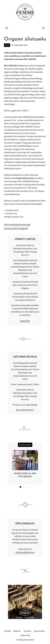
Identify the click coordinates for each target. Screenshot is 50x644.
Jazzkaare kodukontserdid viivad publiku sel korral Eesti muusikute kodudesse (25, 297)
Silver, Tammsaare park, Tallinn (25, 384)
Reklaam (17, 631)
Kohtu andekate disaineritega (17, 225)
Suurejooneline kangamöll (16, 228)
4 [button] (27, 487)
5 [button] (30, 487)
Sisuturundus (39, 631)
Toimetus (27, 631)
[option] (25, 465)
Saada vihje (25, 635)
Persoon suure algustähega (25, 405)
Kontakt (7, 631)
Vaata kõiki (25, 321)
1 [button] (20, 487)
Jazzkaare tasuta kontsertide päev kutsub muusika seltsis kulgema (25, 285)
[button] (43, 28)
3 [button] (25, 487)
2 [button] (23, 487)
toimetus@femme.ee (25, 552)
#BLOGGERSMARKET (25, 410)
